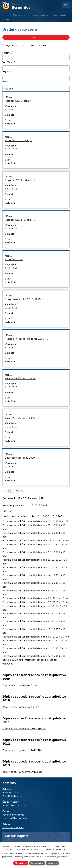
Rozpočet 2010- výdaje (21, 140)
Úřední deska (38, 15)
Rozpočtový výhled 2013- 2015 (25, 299)
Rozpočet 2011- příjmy (20, 180)
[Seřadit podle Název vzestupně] (13, 51)
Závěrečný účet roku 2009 (22, 418)
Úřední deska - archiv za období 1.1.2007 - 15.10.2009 (33, 516)
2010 (21, 45)
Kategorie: (8, 45)
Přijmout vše (21, 863)
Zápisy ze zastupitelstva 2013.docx (22, 772)
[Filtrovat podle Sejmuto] (36, 78)
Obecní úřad (20, 15)
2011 (33, 45)
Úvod (5, 15)
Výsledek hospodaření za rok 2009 (27, 339)
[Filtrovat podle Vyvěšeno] (36, 68)
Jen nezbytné (37, 863)
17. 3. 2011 (11, 189)
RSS (50, 37)
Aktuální (10, 124)
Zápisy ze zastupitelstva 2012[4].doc (23, 750)
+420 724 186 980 (13, 827)
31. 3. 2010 (11, 110)
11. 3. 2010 (11, 387)
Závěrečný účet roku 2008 (22, 378)
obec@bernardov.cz (13, 815)
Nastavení (52, 863)
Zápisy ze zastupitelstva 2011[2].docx (24, 729)
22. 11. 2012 (12, 268)
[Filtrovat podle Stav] (36, 89)
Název (7, 53)
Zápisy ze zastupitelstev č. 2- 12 (21, 707)
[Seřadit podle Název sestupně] (13, 52)
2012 (45, 45)
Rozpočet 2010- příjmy (18, 101)
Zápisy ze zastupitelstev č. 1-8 (20, 685)
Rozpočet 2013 (16, 259)
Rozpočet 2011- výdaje (21, 220)
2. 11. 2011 (11, 308)
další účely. (62, 849)
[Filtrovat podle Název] (36, 58)
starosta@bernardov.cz (15, 818)
